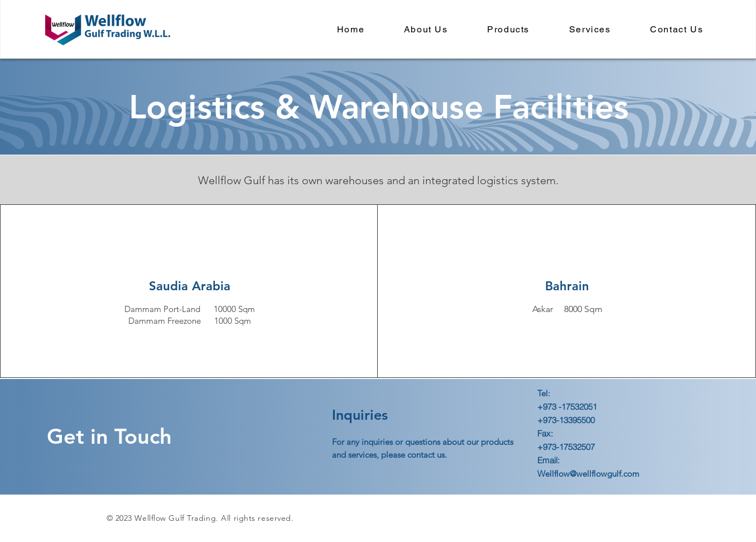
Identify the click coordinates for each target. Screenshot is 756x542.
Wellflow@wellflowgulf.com (588, 474)
